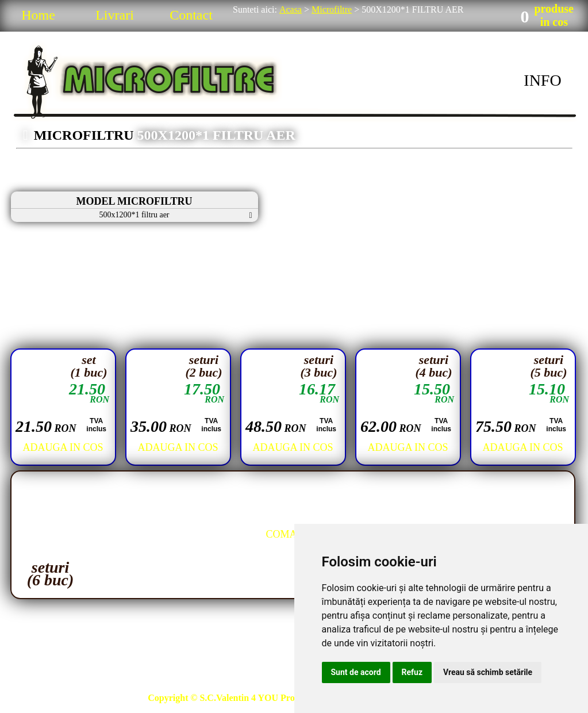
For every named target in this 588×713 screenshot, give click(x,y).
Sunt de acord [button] (356, 672)
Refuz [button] (412, 672)
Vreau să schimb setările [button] (488, 672)
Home (38, 15)
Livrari (115, 15)
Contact (191, 15)
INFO (542, 80)
